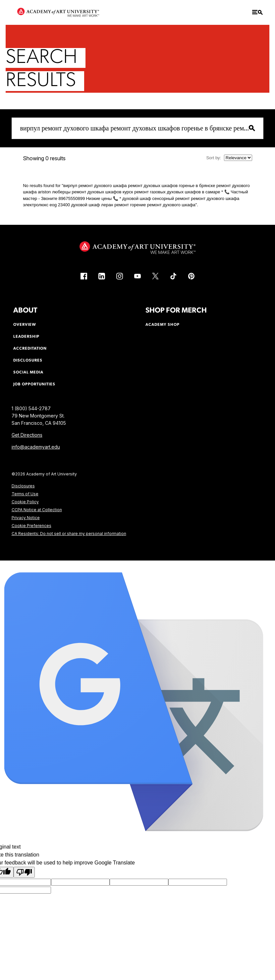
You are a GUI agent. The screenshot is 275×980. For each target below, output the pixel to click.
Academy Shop (163, 325)
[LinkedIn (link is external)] (102, 276)
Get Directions (27, 435)
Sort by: (214, 158)
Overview (25, 325)
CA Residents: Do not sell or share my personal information (69, 534)
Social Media (28, 372)
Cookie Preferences (31, 526)
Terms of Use (25, 494)
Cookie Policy (25, 502)
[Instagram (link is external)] (120, 276)
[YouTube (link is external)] (137, 276)
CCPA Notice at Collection (37, 510)
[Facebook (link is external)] (84, 276)
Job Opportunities (34, 384)
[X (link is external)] (155, 276)
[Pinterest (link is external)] (191, 276)
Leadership (26, 337)
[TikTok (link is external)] (173, 276)
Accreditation (30, 349)
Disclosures (23, 486)
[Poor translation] (24, 872)
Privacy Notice (26, 518)
